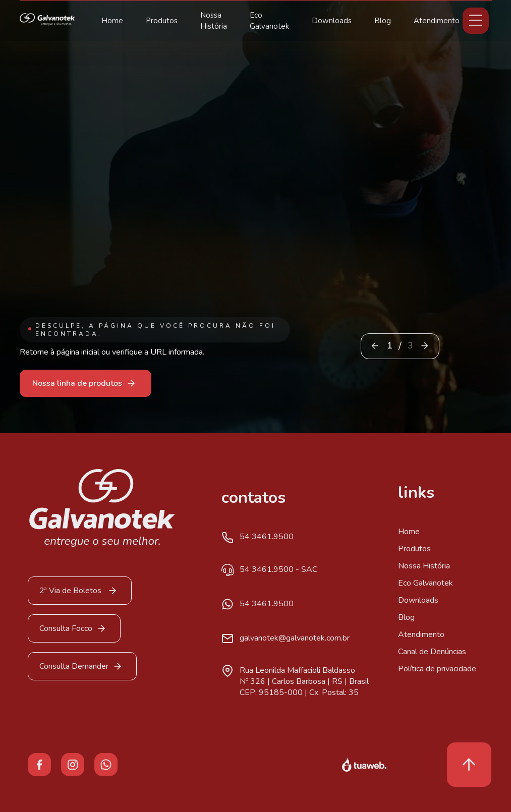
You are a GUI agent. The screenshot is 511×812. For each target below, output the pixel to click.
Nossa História (424, 566)
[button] (424, 346)
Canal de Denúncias (432, 652)
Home (112, 21)
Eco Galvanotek (425, 583)
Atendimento (437, 21)
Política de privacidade (437, 669)
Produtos (162, 21)
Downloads (332, 21)
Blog (383, 21)
